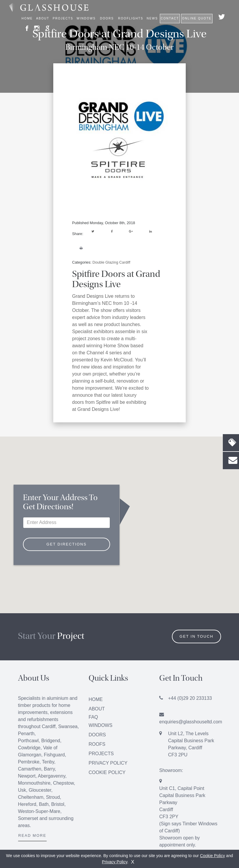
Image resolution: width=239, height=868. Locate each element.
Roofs (97, 744)
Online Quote (197, 18)
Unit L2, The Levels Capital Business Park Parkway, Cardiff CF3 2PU (191, 744)
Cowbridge (29, 748)
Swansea (68, 726)
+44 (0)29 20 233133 (190, 698)
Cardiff (49, 726)
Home (27, 18)
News (152, 18)
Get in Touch (196, 636)
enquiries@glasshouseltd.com (191, 722)
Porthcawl (28, 741)
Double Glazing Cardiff (111, 262)
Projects (63, 18)
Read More (32, 835)
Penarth (26, 734)
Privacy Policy (108, 763)
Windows (101, 725)
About (97, 709)
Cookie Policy (107, 772)
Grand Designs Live (93, 296)
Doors (97, 735)
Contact (170, 18)
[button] (119, 512)
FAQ (93, 717)
